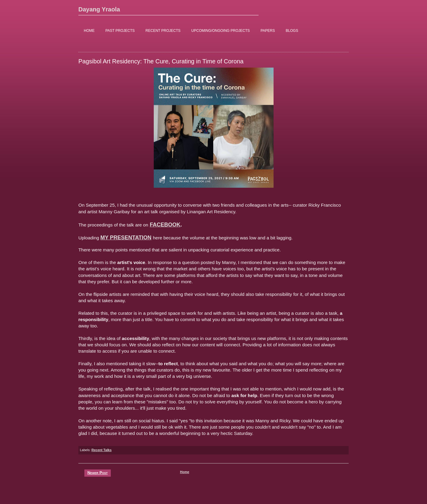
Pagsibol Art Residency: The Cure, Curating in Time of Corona (161, 61)
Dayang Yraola (99, 9)
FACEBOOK (165, 225)
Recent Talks (102, 450)
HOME (89, 31)
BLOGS (292, 31)
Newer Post (98, 473)
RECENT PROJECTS (163, 31)
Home (185, 472)
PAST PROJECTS (120, 31)
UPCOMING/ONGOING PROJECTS (221, 31)
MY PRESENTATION (126, 238)
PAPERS (268, 31)
